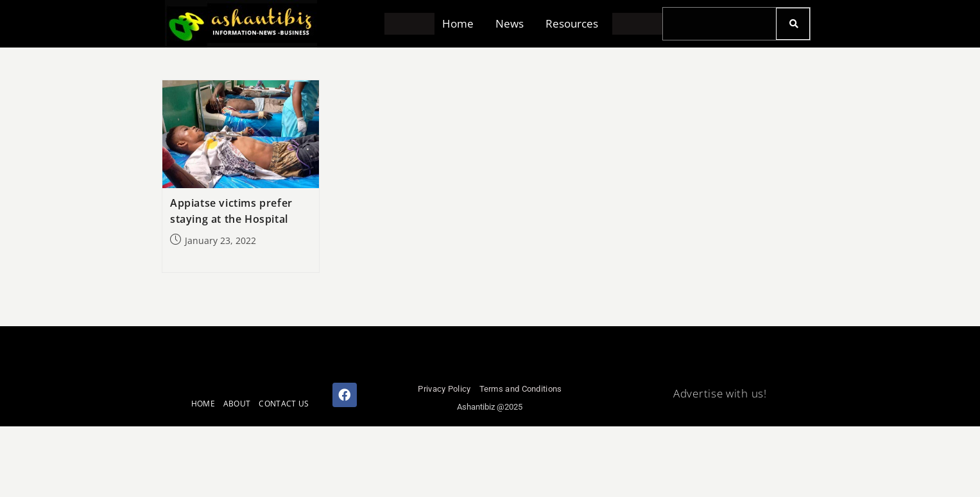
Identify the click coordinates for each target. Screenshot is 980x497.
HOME (203, 404)
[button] (461, 24)
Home (458, 24)
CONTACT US (284, 404)
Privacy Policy (444, 389)
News (510, 24)
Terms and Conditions (521, 389)
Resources (572, 24)
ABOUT (237, 404)
